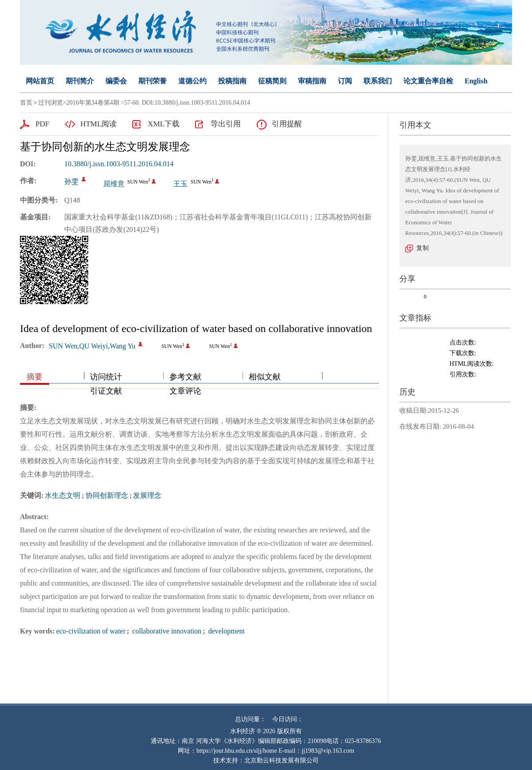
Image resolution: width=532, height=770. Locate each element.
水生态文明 (63, 495)
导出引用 (226, 124)
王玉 (180, 184)
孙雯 (71, 182)
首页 (26, 103)
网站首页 (40, 81)
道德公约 (192, 81)
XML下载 (164, 124)
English (476, 81)
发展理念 (147, 495)
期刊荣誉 (153, 81)
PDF (42, 124)
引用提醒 (287, 124)
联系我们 (378, 81)
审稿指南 (312, 81)
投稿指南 (232, 81)
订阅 (345, 81)
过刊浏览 (51, 103)
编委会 (116, 81)
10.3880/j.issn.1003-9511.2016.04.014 (119, 164)
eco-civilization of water (91, 631)
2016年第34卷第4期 (93, 103)
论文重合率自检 (428, 81)
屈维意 (114, 184)
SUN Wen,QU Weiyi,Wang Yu (92, 346)
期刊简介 (80, 81)
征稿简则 (272, 81)
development (226, 631)
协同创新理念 (107, 495)
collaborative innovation (166, 631)
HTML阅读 (98, 124)
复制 (422, 248)
